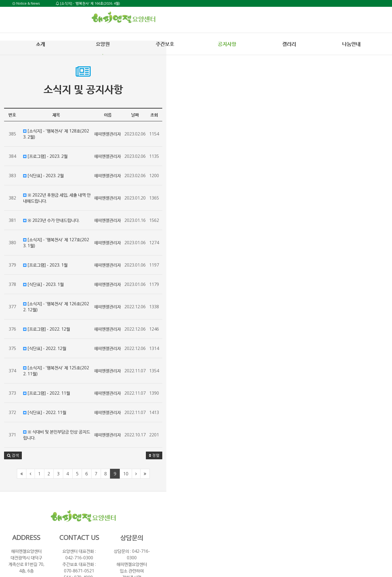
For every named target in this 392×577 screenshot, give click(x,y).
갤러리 (289, 44)
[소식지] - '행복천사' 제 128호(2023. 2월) (68, 131)
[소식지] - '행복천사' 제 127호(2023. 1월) (68, 228)
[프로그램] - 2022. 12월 (52, 305)
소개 (41, 44)
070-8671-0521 (209, 522)
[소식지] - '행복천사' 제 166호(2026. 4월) (88, 3)
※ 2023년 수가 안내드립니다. (57, 208)
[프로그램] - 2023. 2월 (51, 150)
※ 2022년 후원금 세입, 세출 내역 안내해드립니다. (74, 189)
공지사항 (227, 44)
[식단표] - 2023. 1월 (49, 266)
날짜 (355, 115)
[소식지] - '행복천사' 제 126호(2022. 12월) (69, 286)
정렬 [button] (374, 419)
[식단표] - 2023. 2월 (49, 170)
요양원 (103, 44)
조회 (374, 115)
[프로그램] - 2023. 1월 (51, 247)
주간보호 (165, 44)
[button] (18, 419)
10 (238, 438)
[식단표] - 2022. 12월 (50, 324)
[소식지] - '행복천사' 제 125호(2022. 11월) (69, 344)
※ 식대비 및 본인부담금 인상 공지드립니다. (68, 402)
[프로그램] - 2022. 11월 (52, 363)
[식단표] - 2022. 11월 (50, 382)
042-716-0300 (209, 515)
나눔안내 (351, 44)
